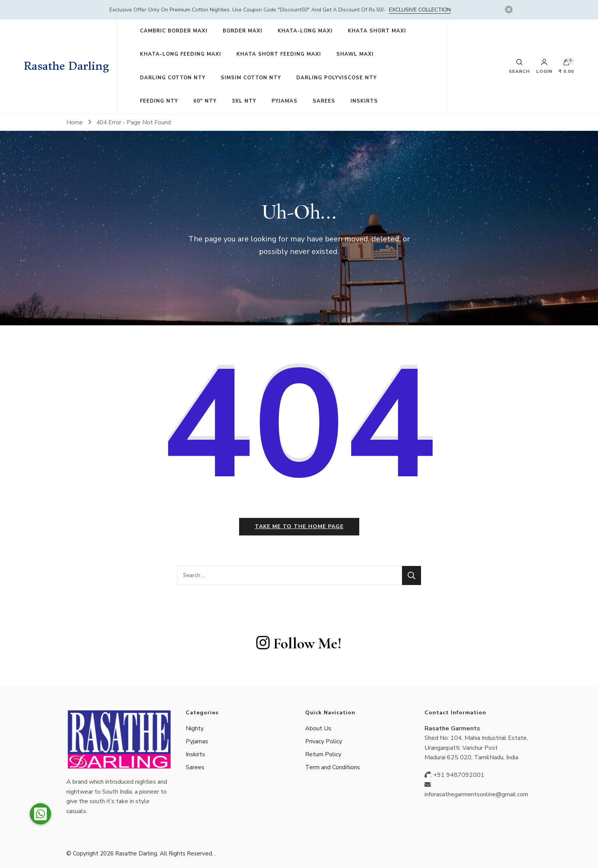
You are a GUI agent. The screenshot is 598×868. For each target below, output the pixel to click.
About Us (318, 728)
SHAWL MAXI (355, 54)
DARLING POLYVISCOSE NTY (337, 78)
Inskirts (195, 754)
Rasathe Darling (67, 66)
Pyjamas (197, 741)
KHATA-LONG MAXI (305, 31)
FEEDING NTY (159, 101)
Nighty (195, 728)
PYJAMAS (285, 101)
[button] (40, 814)
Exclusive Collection (420, 10)
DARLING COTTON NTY (173, 78)
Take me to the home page (299, 526)
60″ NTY (205, 101)
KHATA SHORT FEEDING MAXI (279, 54)
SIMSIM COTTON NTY (251, 78)
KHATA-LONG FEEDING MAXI (181, 54)
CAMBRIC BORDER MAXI (174, 31)
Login (544, 66)
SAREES (324, 101)
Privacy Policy (324, 741)
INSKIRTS (364, 101)
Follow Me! (299, 643)
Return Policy (323, 754)
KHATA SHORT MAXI (377, 31)
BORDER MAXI (243, 31)
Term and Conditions (333, 767)
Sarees (195, 767)
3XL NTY (244, 101)
